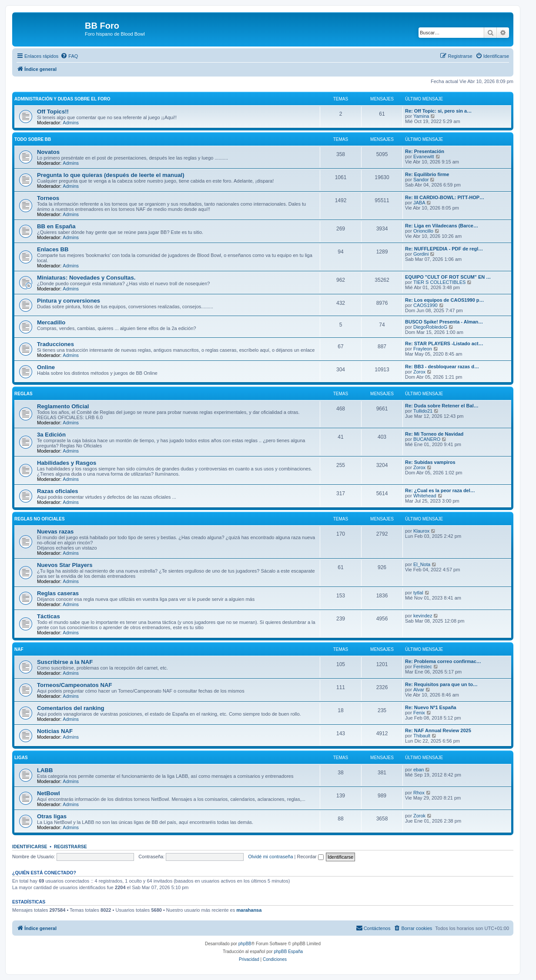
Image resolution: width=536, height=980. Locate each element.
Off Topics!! (53, 112)
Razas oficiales (58, 491)
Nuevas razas (55, 532)
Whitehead (425, 496)
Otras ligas (52, 816)
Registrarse (70, 847)
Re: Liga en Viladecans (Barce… (442, 226)
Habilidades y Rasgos (67, 463)
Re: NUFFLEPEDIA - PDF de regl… (444, 249)
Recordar (310, 857)
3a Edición (51, 435)
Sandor (421, 180)
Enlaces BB (53, 249)
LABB (45, 770)
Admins (71, 123)
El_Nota (422, 564)
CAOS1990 (425, 305)
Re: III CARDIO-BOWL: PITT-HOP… (445, 197)
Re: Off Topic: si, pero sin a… (438, 111)
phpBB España (288, 952)
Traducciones (55, 344)
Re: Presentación (425, 151)
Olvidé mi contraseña (270, 857)
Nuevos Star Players (65, 565)
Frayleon (423, 349)
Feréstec (423, 667)
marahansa (249, 910)
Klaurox (421, 531)
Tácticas (49, 616)
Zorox (419, 372)
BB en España (56, 226)
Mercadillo (51, 322)
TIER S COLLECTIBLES (439, 282)
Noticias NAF (55, 731)
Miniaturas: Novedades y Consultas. (86, 278)
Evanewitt (424, 157)
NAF (19, 649)
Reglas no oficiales (40, 519)
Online (46, 367)
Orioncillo (423, 231)
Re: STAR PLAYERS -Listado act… (444, 343)
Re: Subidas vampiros (430, 462)
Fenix (419, 713)
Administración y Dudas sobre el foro (62, 99)
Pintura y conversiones (69, 301)
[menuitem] (69, 56)
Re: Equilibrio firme (427, 174)
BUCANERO (427, 439)
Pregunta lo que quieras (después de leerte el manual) (111, 175)
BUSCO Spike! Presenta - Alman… (444, 322)
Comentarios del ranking (71, 708)
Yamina (421, 116)
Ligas (21, 758)
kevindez (423, 616)
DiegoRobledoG (430, 327)
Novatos (48, 152)
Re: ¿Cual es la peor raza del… (440, 490)
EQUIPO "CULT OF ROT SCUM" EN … (448, 277)
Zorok (419, 816)
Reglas (23, 394)
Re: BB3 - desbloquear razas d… (442, 367)
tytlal (418, 593)
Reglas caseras (58, 593)
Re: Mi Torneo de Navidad (434, 434)
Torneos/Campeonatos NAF (75, 685)
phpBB (245, 944)
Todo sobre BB (33, 139)
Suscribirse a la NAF (65, 662)
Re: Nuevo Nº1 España (431, 707)
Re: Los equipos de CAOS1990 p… (445, 300)
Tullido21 (423, 411)
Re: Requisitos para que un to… (441, 684)
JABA (419, 203)
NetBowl (49, 793)
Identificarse (30, 847)
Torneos (48, 198)
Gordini (421, 254)
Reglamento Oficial (63, 406)
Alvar (419, 690)
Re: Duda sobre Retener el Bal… (442, 406)
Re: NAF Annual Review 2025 (438, 730)
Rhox (419, 793)
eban (419, 770)
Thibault (422, 736)
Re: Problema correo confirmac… (443, 661)
